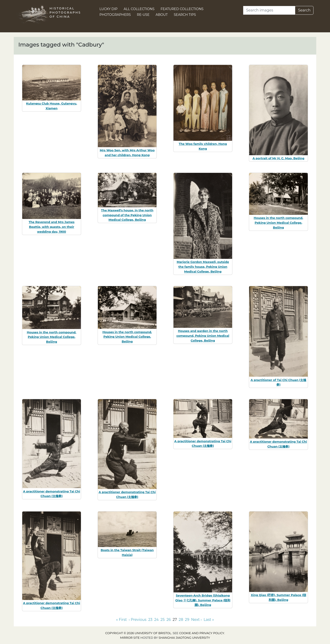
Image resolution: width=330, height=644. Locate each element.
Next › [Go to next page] (196, 620)
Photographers (115, 15)
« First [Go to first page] (122, 620)
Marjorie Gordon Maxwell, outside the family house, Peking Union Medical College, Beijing (203, 267)
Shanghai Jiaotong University (184, 638)
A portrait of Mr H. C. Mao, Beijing (278, 158)
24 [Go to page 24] (156, 620)
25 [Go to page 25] (162, 620)
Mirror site (130, 638)
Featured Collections (182, 9)
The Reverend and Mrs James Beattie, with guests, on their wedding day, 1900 (52, 227)
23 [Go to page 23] (150, 620)
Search (304, 10)
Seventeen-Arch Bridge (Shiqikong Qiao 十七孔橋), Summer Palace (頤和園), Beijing (203, 600)
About (162, 15)
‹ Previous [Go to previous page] (138, 620)
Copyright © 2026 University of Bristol (138, 633)
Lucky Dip (109, 9)
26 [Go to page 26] (169, 620)
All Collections (139, 9)
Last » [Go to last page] (209, 620)
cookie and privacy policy (202, 633)
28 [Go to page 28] (181, 620)
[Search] (269, 10)
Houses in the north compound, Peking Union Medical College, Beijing (278, 223)
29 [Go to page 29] (187, 620)
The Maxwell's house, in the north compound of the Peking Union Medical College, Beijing (127, 215)
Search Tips (185, 15)
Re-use (143, 15)
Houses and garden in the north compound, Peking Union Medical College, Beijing (203, 336)
